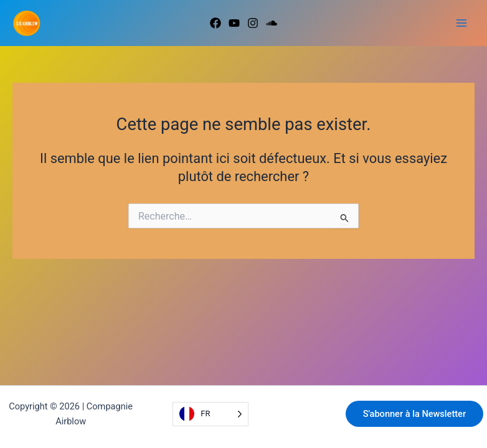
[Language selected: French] (210, 414)
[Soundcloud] (272, 23)
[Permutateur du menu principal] (461, 23)
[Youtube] (234, 23)
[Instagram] (253, 23)
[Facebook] (215, 23)
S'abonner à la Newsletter (414, 414)
